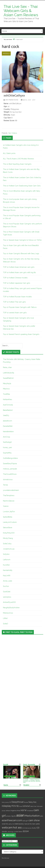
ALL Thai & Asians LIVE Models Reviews (18, 159)
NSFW (24, 810)
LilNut (5, 618)
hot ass (17, 827)
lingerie (13, 811)
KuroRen (6, 565)
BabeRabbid (8, 410)
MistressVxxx (8, 613)
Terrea (5, 485)
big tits (14, 816)
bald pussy (19, 824)
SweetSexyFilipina (10, 464)
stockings (10, 832)
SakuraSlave (8, 528)
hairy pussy (5, 802)
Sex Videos (13, 133)
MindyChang (8, 538)
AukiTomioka (8, 405)
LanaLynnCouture (10, 522)
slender (4, 831)
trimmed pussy (27, 828)
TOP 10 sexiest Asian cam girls (15, 313)
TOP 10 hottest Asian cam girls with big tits (19, 272)
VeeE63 (6, 415)
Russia (26, 802)
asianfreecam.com (12, 820)
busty (34, 828)
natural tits (28, 824)
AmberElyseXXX (9, 602)
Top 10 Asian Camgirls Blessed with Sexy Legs (21, 254)
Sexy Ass (32, 802)
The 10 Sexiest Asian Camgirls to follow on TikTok (22, 240)
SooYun (6, 586)
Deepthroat (18, 802)
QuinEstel (7, 592)
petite (38, 824)
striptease (30, 811)
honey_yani (7, 447)
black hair (33, 806)
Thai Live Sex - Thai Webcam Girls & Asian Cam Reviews (21, 11)
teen (34, 824)
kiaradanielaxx (8, 431)
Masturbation (32, 816)
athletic (9, 816)
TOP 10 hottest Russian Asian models (17, 297)
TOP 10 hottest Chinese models (15, 278)
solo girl (25, 821)
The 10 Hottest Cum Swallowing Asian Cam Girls (22, 186)
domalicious (8, 480)
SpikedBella (8, 517)
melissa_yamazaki (10, 469)
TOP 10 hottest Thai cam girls (14, 302)
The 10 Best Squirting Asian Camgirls (17, 164)
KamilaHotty (8, 570)
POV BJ (15, 806)
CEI (38, 828)
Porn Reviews (5, 858)
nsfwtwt (26, 806)
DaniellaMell (8, 426)
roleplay (6, 806)
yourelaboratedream (11, 490)
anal (21, 806)
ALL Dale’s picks (9, 153)
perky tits (11, 824)
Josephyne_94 (9, 549)
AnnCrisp (7, 437)
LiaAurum (7, 560)
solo (42, 816)
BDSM (26, 831)
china (18, 811)
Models (6, 53)
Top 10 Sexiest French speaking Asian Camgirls (21, 334)
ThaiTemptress (9, 495)
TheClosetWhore (10, 474)
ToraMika (6, 394)
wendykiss (7, 597)
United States (18, 832)
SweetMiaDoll (8, 378)
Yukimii (6, 506)
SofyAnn (6, 554)
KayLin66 (7, 576)
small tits (5, 824)
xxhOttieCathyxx (14, 95)
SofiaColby (7, 544)
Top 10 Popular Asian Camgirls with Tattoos (20, 307)
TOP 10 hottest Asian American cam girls (19, 267)
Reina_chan (7, 367)
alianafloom (7, 421)
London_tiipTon (9, 512)
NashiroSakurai (9, 501)
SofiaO (6, 624)
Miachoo (6, 389)
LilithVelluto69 (9, 373)
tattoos (8, 811)
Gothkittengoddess (10, 458)
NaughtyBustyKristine (11, 608)
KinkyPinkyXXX (9, 533)
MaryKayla (7, 383)
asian (20, 815)
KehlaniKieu (7, 399)
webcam (7, 827)
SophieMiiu (7, 453)
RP (10, 802)
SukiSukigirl (7, 442)
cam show (34, 820)
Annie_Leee (7, 581)
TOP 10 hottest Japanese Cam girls (17, 283)
